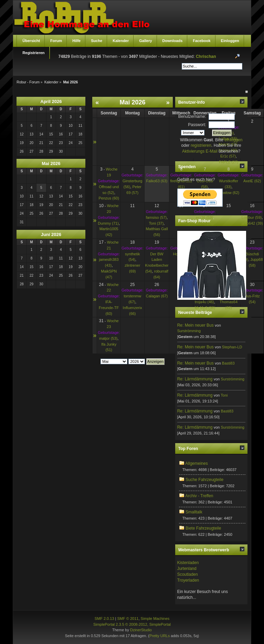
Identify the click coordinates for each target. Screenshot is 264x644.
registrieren (201, 145)
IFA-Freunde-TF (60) (109, 308)
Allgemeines (196, 463)
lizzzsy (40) (228, 150)
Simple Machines (155, 619)
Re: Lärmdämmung (195, 379)
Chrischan (206, 57)
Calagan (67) (157, 296)
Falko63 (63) (157, 181)
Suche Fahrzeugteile (204, 480)
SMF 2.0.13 (104, 619)
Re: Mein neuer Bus (196, 325)
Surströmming (189, 331)
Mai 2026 (51, 163)
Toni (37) (156, 223)
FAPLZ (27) (229, 162)
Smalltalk (194, 512)
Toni (224, 395)
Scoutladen (188, 574)
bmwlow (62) (229, 193)
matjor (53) (108, 338)
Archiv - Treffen (199, 496)
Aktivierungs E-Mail (200, 151)
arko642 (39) (252, 223)
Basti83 (228, 363)
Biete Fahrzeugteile (203, 528)
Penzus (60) (109, 198)
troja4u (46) (204, 302)
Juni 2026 (51, 234)
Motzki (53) (228, 144)
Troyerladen (188, 580)
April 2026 (51, 101)
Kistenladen (188, 563)
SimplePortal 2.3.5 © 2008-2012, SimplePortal (132, 624)
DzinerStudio (141, 630)
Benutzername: (192, 116)
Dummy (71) (108, 223)
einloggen (233, 140)
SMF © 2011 (128, 619)
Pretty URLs (160, 636)
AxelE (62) (252, 181)
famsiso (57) (156, 217)
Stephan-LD (232, 347)
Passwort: (197, 125)
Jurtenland (187, 569)
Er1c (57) (228, 156)
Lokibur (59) (252, 217)
